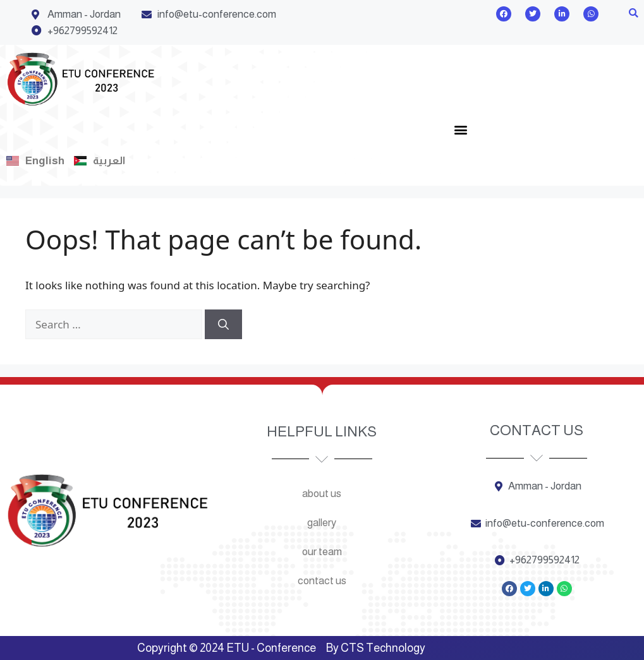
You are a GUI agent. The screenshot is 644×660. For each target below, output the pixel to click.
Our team (322, 552)
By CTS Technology (376, 648)
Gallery (322, 523)
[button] (634, 14)
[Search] (223, 325)
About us (322, 494)
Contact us (322, 581)
